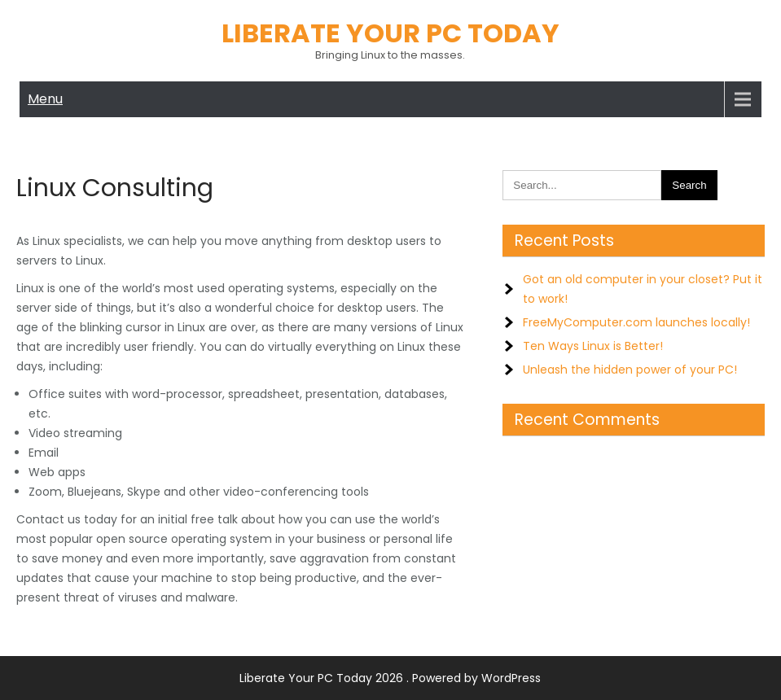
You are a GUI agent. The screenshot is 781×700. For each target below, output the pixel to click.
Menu (45, 99)
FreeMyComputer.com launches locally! (636, 322)
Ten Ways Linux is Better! (593, 346)
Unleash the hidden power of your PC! (630, 370)
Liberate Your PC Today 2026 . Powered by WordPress (390, 678)
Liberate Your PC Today (390, 33)
